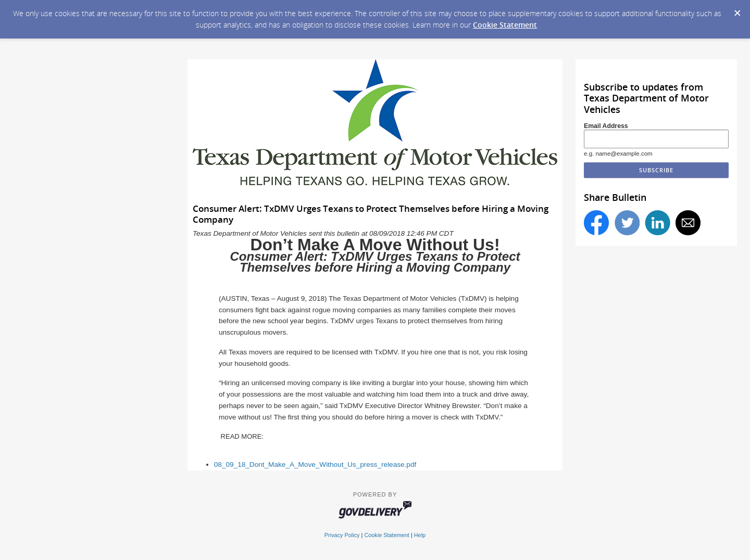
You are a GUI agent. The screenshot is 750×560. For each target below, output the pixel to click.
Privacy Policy (342, 535)
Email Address (606, 126)
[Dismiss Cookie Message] (737, 10)
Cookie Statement (505, 25)
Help (420, 535)
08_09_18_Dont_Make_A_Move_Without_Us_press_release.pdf (315, 464)
